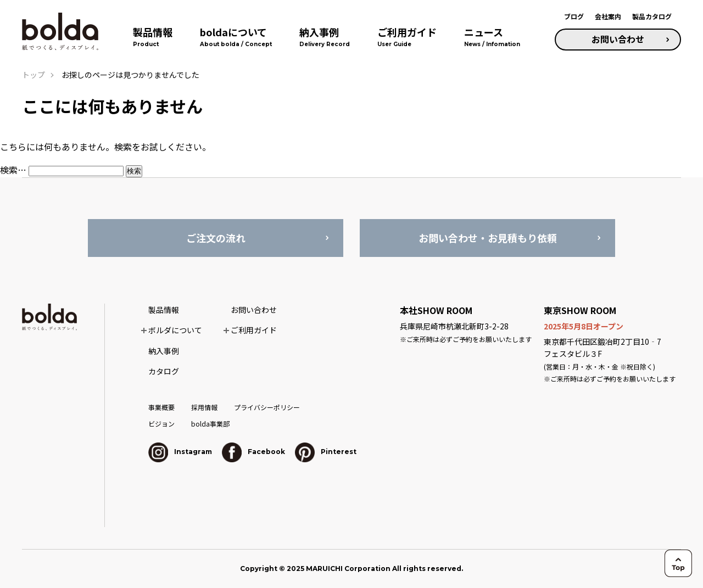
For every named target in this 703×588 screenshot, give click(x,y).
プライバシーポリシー (267, 407)
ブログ (574, 16)
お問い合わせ (618, 39)
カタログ (164, 371)
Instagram (180, 452)
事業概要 (161, 407)
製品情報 (164, 310)
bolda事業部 (210, 424)
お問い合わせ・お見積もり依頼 (488, 238)
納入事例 (164, 351)
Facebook (253, 452)
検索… (13, 170)
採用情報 (204, 407)
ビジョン (161, 424)
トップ (34, 75)
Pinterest (326, 452)
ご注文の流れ (216, 238)
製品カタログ (652, 16)
